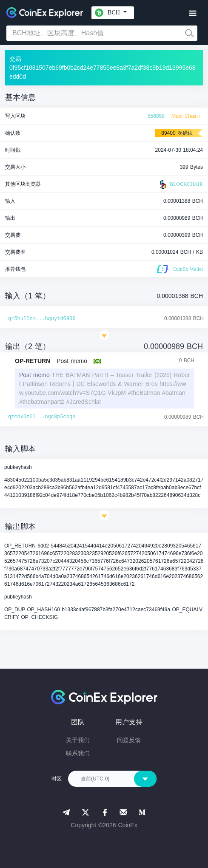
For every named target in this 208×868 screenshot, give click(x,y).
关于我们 (78, 740)
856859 (156, 116)
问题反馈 (129, 740)
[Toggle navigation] (192, 13)
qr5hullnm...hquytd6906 (42, 319)
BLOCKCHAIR (180, 184)
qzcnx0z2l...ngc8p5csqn (42, 417)
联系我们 (78, 753)
